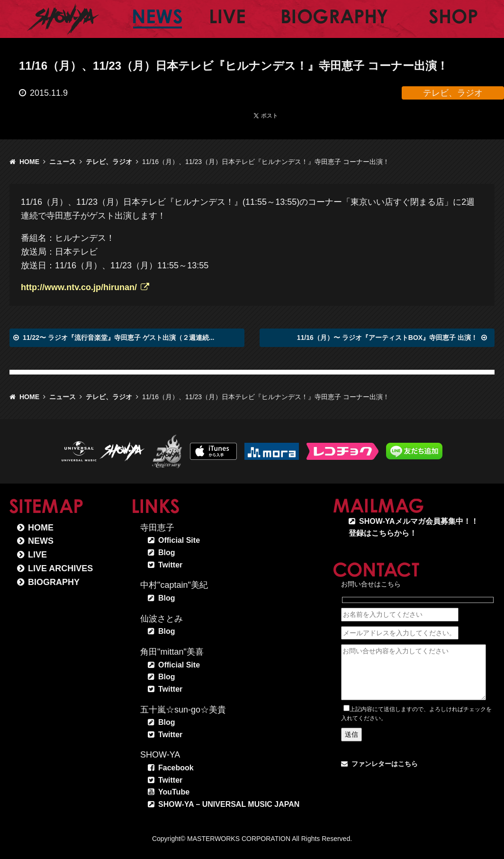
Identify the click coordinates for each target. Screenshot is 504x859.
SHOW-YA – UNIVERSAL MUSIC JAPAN (229, 804)
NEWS (41, 541)
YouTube (174, 792)
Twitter (170, 565)
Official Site (179, 540)
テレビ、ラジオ (109, 162)
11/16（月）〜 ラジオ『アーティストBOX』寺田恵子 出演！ (387, 338)
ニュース (63, 162)
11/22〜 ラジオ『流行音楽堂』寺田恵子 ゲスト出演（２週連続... (118, 338)
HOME (29, 162)
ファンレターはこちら (385, 764)
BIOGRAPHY (54, 582)
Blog (167, 553)
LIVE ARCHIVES (60, 568)
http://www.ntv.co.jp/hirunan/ (79, 287)
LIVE (37, 555)
